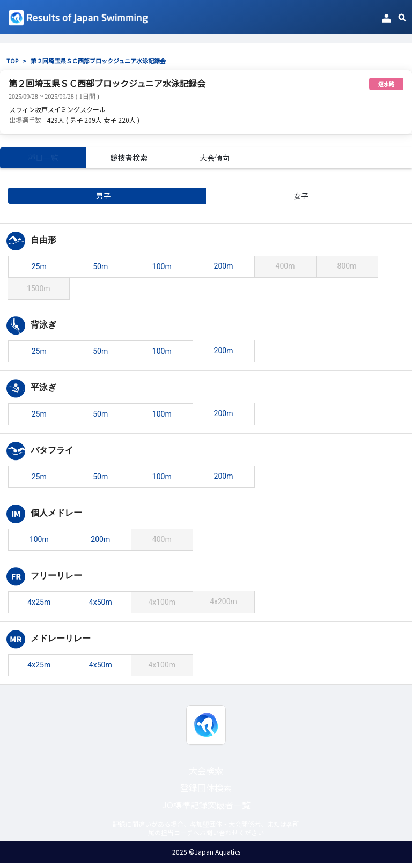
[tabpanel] (206, 438)
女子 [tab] (249, 201)
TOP (12, 61)
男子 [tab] (51, 201)
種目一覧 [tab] (43, 160)
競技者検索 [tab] (129, 160)
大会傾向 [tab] (215, 160)
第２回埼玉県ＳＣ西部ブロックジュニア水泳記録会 (98, 61)
